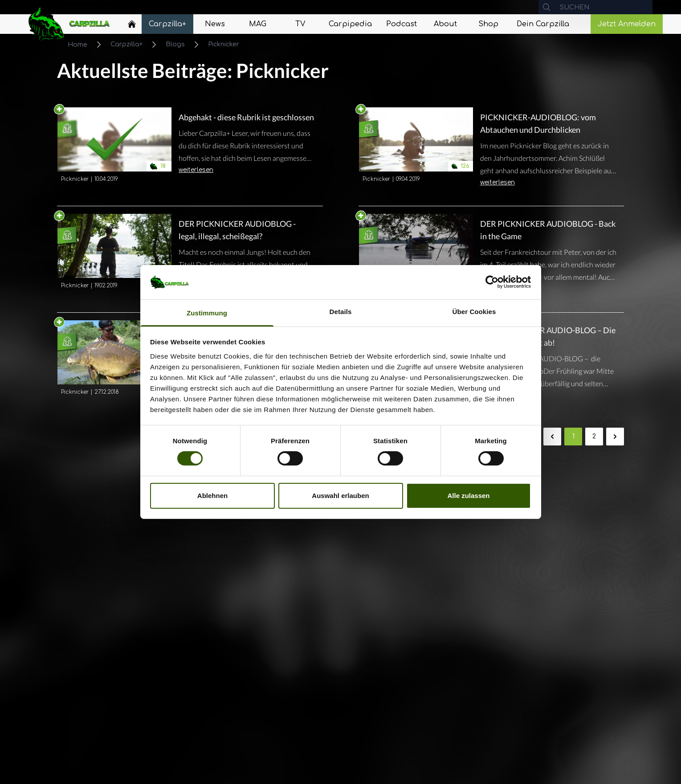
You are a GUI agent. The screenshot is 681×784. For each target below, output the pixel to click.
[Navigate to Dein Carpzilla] (543, 24)
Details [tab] (341, 312)
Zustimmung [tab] (207, 313)
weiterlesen (196, 170)
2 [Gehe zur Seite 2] (594, 436)
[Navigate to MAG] (257, 24)
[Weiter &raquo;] (615, 437)
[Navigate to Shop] (488, 24)
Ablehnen (212, 496)
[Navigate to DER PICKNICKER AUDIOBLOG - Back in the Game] (416, 259)
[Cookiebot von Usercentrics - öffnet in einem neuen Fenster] (492, 282)
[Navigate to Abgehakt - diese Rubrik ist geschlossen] (114, 147)
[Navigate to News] (215, 24)
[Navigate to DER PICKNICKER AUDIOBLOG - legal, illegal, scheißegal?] (114, 259)
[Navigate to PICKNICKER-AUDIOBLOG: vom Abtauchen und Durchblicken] (416, 153)
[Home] (132, 24)
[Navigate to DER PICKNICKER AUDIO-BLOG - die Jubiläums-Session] (114, 366)
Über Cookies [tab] (474, 312)
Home (77, 45)
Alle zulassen (468, 496)
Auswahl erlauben (340, 496)
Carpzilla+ (126, 44)
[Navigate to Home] (132, 26)
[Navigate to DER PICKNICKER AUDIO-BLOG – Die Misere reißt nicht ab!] (548, 355)
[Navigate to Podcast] (402, 24)
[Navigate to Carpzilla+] (167, 24)
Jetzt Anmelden (627, 24)
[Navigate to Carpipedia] (350, 24)
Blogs (175, 44)
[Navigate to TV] (300, 24)
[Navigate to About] (445, 24)
